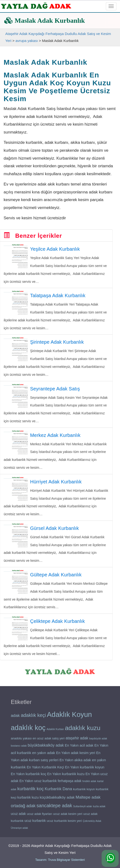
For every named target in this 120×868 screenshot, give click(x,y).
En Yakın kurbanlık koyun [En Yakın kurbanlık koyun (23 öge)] (85, 769)
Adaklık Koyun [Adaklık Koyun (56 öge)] (69, 716)
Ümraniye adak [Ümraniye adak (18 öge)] (19, 830)
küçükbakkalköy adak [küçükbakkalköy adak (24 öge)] (57, 799)
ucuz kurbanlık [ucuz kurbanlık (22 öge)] (35, 823)
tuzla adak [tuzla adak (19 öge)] (99, 808)
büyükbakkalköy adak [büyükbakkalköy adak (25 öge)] (46, 747)
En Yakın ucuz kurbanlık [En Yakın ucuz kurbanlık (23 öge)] (38, 783)
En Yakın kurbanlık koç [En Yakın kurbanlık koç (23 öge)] (28, 776)
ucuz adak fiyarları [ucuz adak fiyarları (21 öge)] (40, 816)
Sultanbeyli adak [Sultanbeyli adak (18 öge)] (83, 808)
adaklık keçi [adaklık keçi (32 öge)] (33, 717)
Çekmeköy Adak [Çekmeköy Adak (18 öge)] (92, 823)
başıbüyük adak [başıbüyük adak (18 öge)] (98, 740)
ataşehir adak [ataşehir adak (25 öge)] (77, 740)
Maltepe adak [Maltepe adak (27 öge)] (88, 799)
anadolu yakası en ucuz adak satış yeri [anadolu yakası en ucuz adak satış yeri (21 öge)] (38, 740)
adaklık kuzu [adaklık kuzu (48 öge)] (83, 730)
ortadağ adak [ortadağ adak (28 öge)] (23, 808)
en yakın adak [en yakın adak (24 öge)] (44, 755)
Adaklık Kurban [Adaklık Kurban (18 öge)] (55, 731)
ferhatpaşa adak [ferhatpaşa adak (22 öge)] (69, 783)
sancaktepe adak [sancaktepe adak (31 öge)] (54, 807)
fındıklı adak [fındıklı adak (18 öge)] (89, 783)
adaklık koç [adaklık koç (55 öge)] (28, 729)
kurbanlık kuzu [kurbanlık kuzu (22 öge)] (28, 799)
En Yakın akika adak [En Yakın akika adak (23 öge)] (75, 762)
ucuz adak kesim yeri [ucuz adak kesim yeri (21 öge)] (68, 816)
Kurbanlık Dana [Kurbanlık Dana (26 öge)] (58, 791)
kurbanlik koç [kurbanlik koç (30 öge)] (30, 790)
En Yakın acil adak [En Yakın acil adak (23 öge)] (79, 747)
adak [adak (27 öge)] (15, 717)
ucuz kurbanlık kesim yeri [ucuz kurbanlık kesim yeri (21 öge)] (64, 823)
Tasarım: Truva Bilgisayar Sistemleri (60, 860)
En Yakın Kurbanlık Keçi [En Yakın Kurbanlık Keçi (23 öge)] (45, 769)
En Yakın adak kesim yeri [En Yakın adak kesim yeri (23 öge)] (76, 755)
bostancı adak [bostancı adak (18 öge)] (19, 747)
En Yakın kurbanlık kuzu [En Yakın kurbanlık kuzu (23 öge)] (66, 776)
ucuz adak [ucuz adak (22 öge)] (18, 816)
